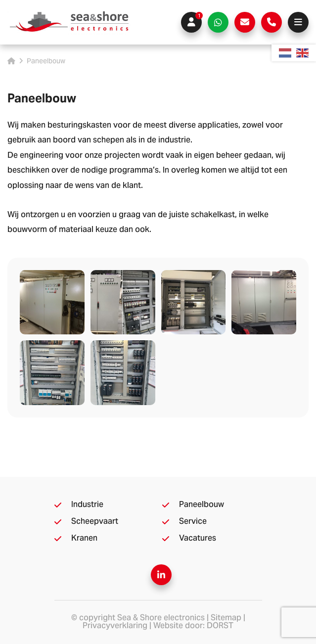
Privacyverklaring (115, 626)
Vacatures (198, 539)
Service (193, 522)
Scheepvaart (95, 522)
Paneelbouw (202, 505)
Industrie (87, 505)
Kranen (84, 539)
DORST (220, 626)
